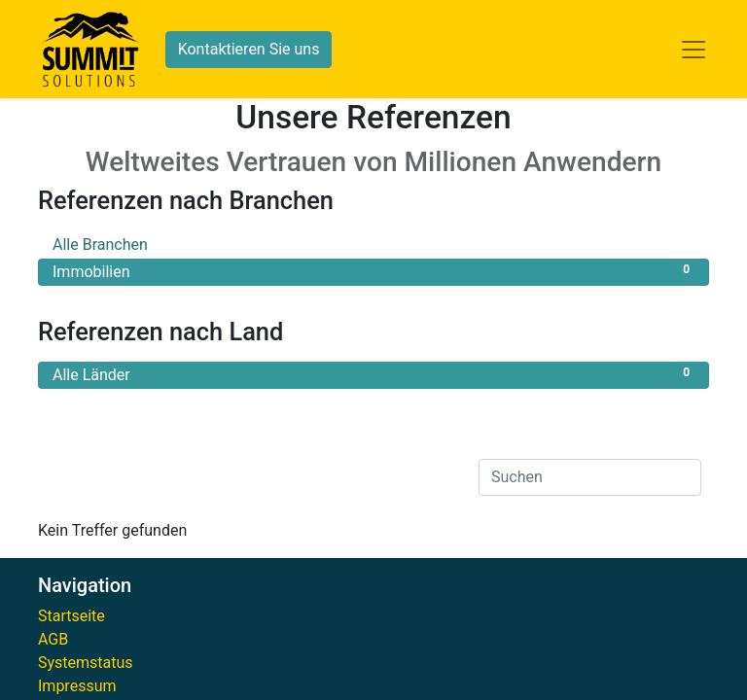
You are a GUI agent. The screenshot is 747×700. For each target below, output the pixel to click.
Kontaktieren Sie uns (249, 49)
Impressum (77, 686)
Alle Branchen (373, 244)
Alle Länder (373, 374)
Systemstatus (86, 663)
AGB (53, 639)
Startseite (71, 616)
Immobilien (373, 271)
